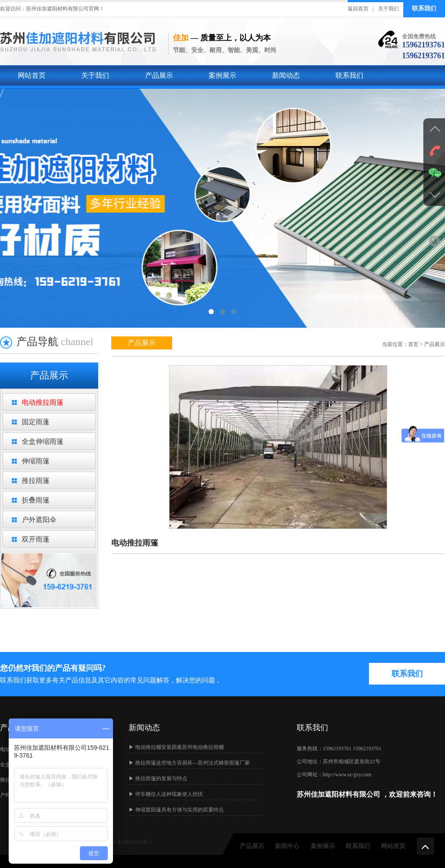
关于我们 (389, 9)
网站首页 (32, 75)
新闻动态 (286, 75)
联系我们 (424, 8)
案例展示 (222, 75)
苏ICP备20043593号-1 (128, 842)
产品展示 (159, 75)
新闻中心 (287, 846)
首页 (413, 344)
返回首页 (358, 9)
